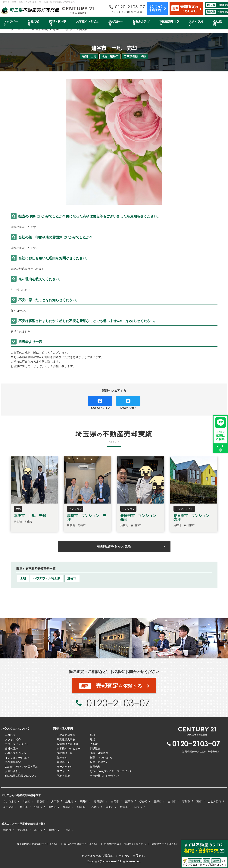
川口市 (55, 801)
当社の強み (33, 23)
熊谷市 (52, 807)
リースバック (65, 767)
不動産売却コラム (169, 23)
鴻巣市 (110, 807)
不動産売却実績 (66, 735)
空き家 (94, 744)
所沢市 (124, 807)
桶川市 (24, 807)
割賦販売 (95, 749)
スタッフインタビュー (18, 744)
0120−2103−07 (118, 703)
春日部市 (99, 801)
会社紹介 (10, 735)
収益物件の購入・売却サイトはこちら (125, 844)
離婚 (92, 739)
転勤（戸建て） (99, 762)
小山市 (38, 830)
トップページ (11, 23)
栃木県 (7, 830)
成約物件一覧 (116, 23)
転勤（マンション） (102, 758)
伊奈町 (143, 801)
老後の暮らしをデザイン (104, 776)
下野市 (67, 830)
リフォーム (63, 771)
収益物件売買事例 (67, 744)
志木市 (95, 807)
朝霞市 (81, 807)
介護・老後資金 (99, 753)
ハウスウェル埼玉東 (47, 578)
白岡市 (115, 801)
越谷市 (72, 578)
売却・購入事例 (58, 23)
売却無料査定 (13, 762)
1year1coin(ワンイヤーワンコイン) (110, 771)
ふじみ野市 (215, 801)
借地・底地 (63, 776)
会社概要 (217, 23)
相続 (92, 735)
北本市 (38, 807)
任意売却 (95, 767)
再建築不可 (63, 762)
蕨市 (199, 801)
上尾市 (69, 801)
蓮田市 (129, 801)
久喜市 (67, 807)
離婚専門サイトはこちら (165, 844)
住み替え (62, 758)
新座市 (138, 807)
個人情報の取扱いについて (21, 776)
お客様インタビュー (87, 23)
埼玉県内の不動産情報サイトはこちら (38, 844)
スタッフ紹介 (196, 23)
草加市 (186, 801)
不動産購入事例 (66, 739)
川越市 (27, 801)
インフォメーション (17, 758)
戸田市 (84, 801)
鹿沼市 (52, 830)
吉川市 (172, 801)
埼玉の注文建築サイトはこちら (81, 844)
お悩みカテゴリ (141, 23)
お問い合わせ (13, 771)
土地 (23, 578)
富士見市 (8, 807)
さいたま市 (10, 801)
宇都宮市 (23, 830)
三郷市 (158, 801)
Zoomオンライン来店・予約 (22, 767)
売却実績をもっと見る (114, 547)
